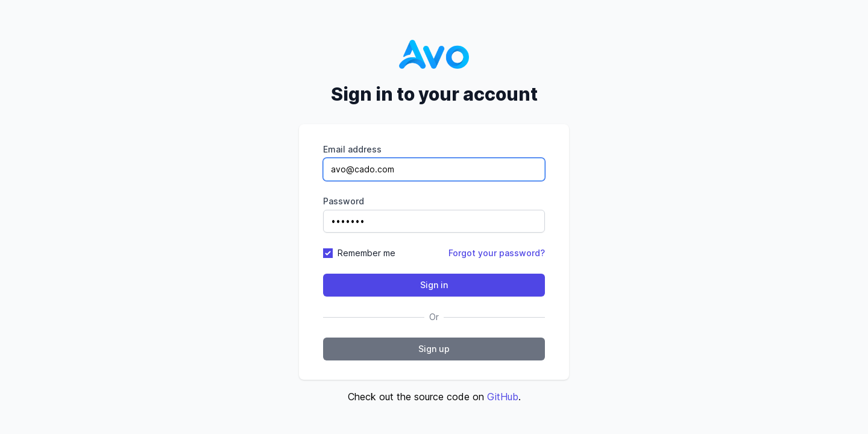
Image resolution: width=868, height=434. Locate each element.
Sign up (434, 349)
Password (344, 201)
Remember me (366, 253)
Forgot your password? (497, 253)
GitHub (503, 397)
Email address (352, 149)
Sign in (434, 285)
